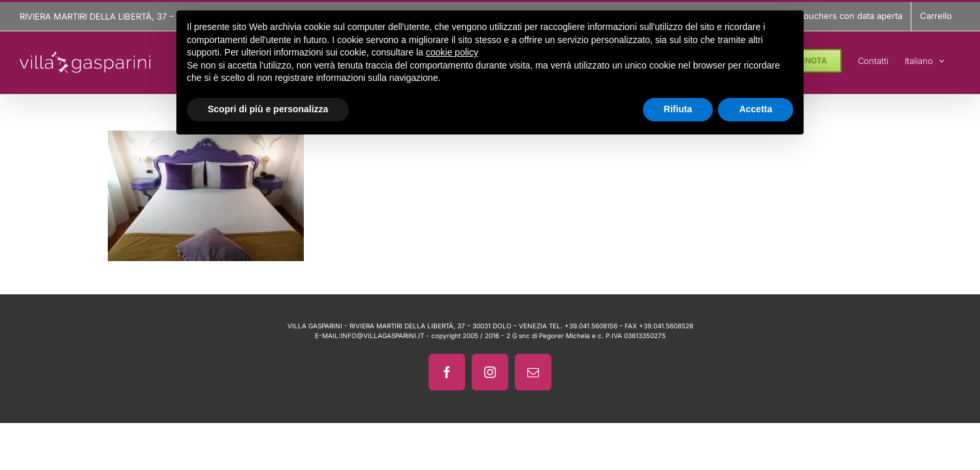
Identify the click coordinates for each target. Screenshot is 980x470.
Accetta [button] (756, 109)
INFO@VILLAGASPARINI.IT (382, 336)
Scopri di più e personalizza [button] (268, 109)
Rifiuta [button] (678, 109)
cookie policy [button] (452, 52)
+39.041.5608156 (591, 326)
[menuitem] (941, 59)
